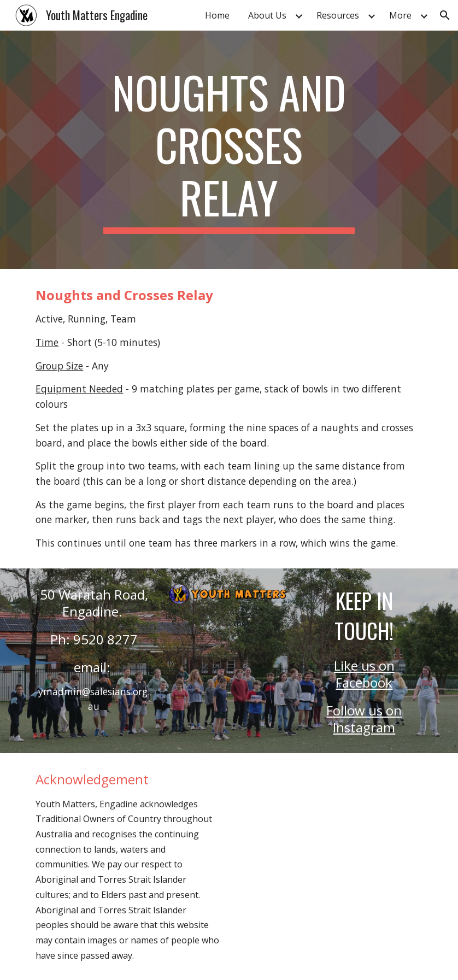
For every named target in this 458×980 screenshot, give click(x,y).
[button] (445, 15)
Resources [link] (338, 15)
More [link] (400, 15)
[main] (229, 150)
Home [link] (217, 15)
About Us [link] (267, 15)
